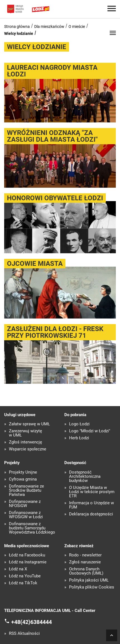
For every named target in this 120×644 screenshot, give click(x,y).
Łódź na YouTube (25, 576)
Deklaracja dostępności (91, 514)
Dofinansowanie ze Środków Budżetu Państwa (26, 490)
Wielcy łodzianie (19, 33)
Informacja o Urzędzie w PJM (91, 505)
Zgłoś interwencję (25, 442)
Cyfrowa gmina (23, 479)
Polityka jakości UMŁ (89, 580)
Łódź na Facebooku (27, 555)
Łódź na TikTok (23, 583)
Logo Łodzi (79, 424)
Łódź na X (18, 569)
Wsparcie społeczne (28, 449)
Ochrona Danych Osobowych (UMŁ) (86, 571)
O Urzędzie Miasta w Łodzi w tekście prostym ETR (92, 492)
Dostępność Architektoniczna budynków (85, 477)
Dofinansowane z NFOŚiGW (25, 504)
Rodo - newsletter (85, 555)
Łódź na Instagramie (28, 562)
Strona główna (17, 26)
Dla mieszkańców (49, 26)
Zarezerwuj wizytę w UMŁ (25, 433)
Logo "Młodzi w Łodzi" (90, 431)
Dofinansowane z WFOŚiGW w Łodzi (26, 515)
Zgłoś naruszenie (85, 562)
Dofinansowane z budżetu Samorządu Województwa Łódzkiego (32, 528)
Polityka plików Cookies (92, 587)
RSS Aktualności (24, 634)
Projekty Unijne (23, 472)
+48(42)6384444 (31, 622)
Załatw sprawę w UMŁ (29, 424)
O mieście (77, 26)
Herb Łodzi (79, 438)
